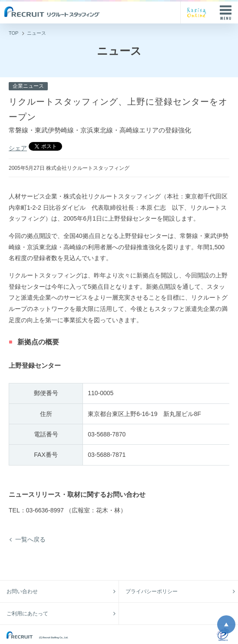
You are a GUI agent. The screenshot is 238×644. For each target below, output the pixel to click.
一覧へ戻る (30, 539)
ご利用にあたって (27, 614)
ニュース (36, 33)
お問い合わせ (22, 591)
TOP (13, 33)
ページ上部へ (226, 624)
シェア (18, 148)
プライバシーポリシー (152, 591)
